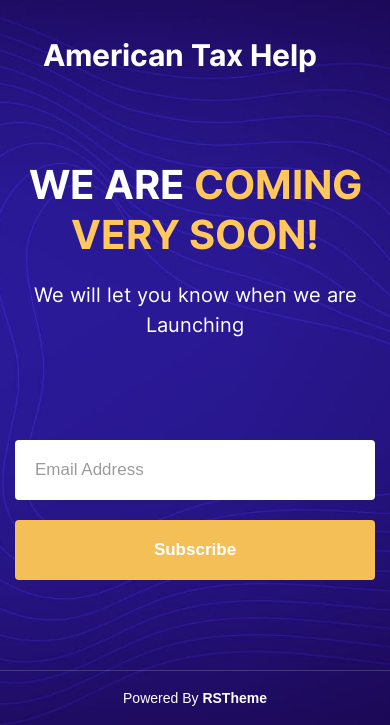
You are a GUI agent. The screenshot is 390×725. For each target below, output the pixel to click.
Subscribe (195, 549)
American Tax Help (180, 55)
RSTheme (234, 698)
